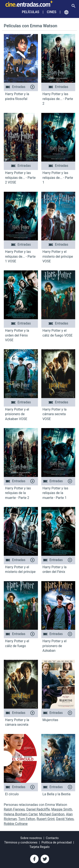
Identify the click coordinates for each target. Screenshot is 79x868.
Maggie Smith (62, 809)
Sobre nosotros (31, 838)
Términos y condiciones (21, 842)
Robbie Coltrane (16, 824)
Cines (52, 12)
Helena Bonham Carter (21, 814)
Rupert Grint (46, 819)
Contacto (52, 838)
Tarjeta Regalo (40, 847)
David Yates (65, 819)
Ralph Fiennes (14, 809)
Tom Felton (27, 819)
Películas (31, 12)
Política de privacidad (57, 842)
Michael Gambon (52, 814)
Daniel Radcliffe (38, 809)
